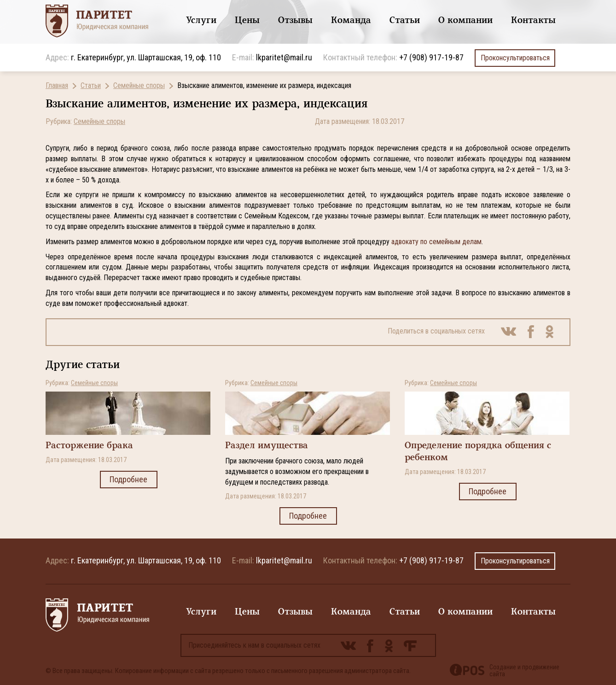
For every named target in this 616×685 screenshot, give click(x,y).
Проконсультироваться (515, 58)
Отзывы (295, 20)
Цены (247, 20)
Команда (351, 20)
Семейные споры (139, 85)
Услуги (201, 20)
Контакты (533, 20)
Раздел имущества (267, 445)
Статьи (405, 20)
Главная (57, 85)
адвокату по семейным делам (436, 242)
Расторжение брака (89, 445)
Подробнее (129, 480)
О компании (465, 20)
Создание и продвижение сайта (524, 671)
